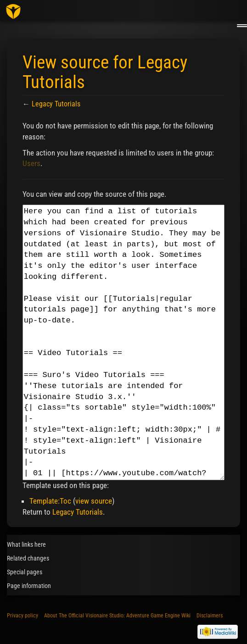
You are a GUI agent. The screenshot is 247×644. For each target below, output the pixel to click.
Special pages (25, 572)
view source (94, 501)
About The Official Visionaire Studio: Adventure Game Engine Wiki (117, 616)
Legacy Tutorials (56, 104)
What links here (26, 544)
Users (31, 163)
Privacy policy (22, 616)
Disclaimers (210, 616)
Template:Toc (50, 501)
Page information (29, 586)
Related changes (28, 558)
